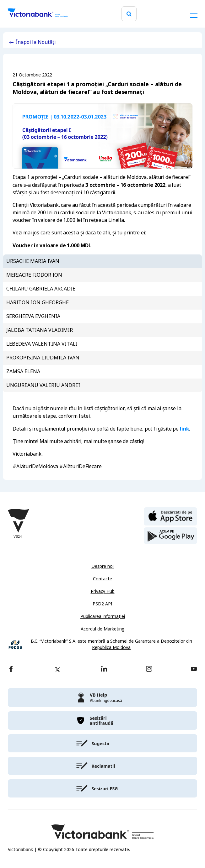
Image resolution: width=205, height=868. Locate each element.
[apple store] (170, 516)
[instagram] (149, 669)
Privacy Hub (103, 591)
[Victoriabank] (38, 14)
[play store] (170, 536)
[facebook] (11, 669)
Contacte (102, 579)
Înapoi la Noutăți (36, 42)
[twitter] (57, 670)
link (184, 429)
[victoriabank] (102, 698)
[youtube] (194, 669)
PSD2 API (102, 604)
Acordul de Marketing (102, 629)
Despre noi (102, 566)
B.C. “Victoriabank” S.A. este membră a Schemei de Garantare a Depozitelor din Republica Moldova (111, 644)
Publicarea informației (103, 616)
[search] (129, 14)
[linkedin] (104, 669)
